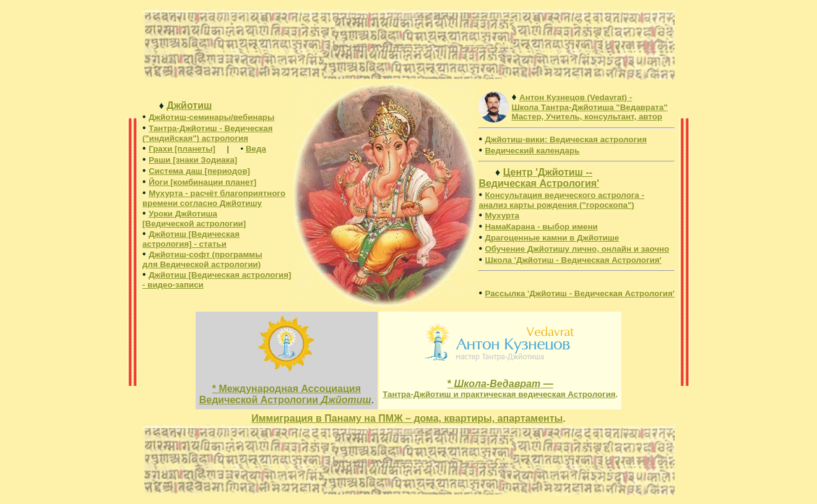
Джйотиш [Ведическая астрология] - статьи (191, 239)
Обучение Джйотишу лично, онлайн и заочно (577, 249)
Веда (256, 149)
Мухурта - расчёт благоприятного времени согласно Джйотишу (214, 198)
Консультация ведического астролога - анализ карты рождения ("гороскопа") (561, 200)
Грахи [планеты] (182, 149)
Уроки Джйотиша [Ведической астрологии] (194, 219)
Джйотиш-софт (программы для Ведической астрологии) (202, 259)
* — (499, 389)
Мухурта (502, 216)
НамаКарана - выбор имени (541, 227)
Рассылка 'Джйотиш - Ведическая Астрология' (579, 293)
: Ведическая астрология (566, 139)
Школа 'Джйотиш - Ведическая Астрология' (573, 260)
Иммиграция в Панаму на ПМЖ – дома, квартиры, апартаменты (407, 418)
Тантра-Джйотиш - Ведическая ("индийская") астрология (207, 133)
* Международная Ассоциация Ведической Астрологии (285, 394)
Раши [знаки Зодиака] (193, 160)
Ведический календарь (532, 151)
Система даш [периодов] (199, 171)
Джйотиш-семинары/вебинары (211, 117)
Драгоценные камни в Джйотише (552, 238)
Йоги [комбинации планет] (202, 182)
